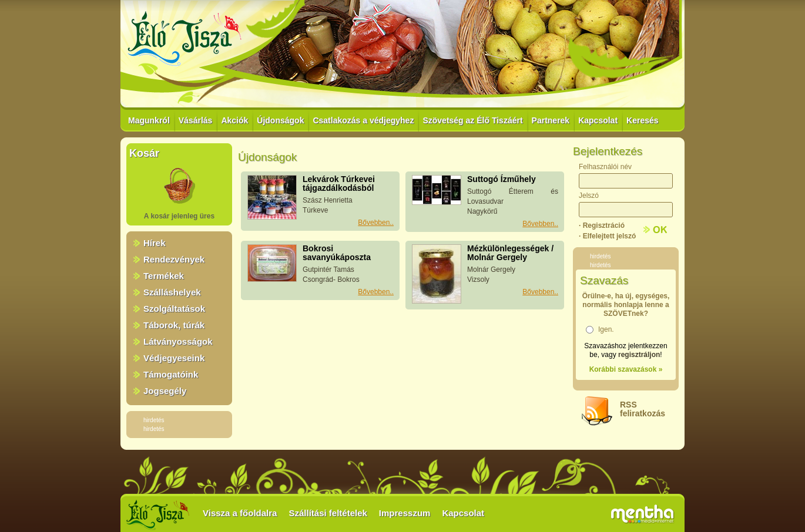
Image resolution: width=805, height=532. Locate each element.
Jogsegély (165, 391)
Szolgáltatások (174, 309)
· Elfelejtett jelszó (607, 236)
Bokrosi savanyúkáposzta (337, 253)
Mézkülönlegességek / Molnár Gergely (510, 253)
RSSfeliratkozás (643, 409)
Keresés (643, 120)
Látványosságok (178, 341)
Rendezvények (174, 259)
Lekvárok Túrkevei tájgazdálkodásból (339, 183)
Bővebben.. (376, 223)
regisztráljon (639, 355)
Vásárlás (196, 120)
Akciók (234, 120)
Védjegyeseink (174, 358)
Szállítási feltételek (328, 513)
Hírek (155, 243)
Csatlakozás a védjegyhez (363, 120)
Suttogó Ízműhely (502, 179)
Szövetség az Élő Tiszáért (472, 120)
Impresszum (405, 513)
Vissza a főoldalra (240, 513)
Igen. (606, 329)
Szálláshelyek (172, 292)
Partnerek (551, 120)
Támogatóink (171, 374)
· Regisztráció (602, 225)
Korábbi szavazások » (626, 369)
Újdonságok (280, 120)
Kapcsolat (598, 120)
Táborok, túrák (174, 325)
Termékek (164, 276)
